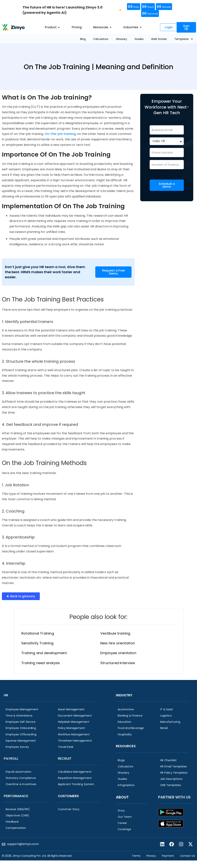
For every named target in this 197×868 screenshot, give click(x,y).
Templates (184, 39)
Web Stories (159, 39)
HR (6, 695)
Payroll (11, 758)
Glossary (121, 39)
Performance (16, 796)
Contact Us (187, 856)
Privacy (151, 856)
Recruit (65, 758)
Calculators (101, 39)
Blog (83, 39)
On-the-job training (60, 134)
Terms (136, 856)
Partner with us (174, 797)
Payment (168, 856)
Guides (139, 39)
